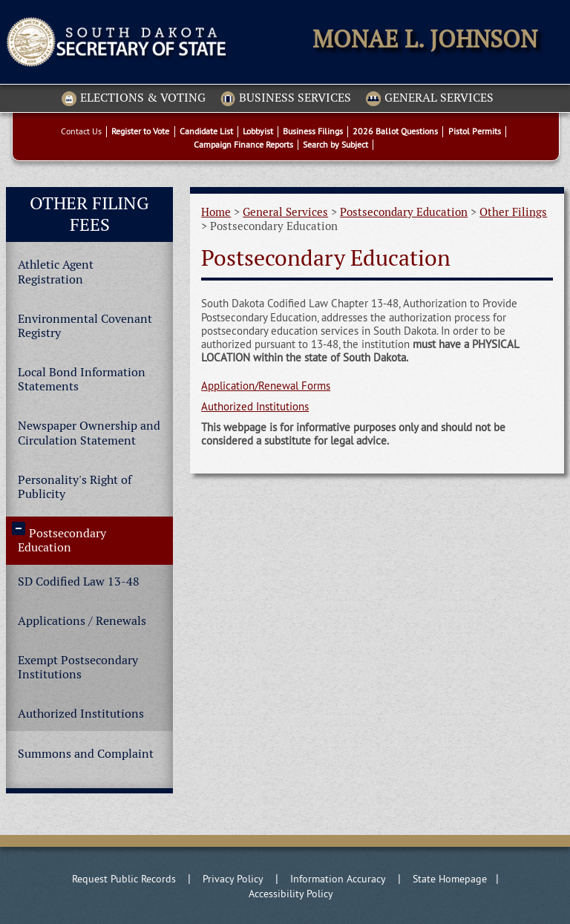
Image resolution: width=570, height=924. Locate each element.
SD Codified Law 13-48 (79, 581)
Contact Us (81, 131)
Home (216, 212)
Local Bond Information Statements (82, 379)
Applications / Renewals (82, 621)
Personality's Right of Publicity (75, 487)
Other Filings (513, 212)
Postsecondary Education (62, 540)
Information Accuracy (338, 879)
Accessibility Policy (291, 894)
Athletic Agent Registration (56, 272)
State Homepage (450, 879)
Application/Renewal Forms (266, 386)
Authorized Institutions (81, 714)
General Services (430, 99)
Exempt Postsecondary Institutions (78, 667)
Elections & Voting (134, 99)
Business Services (286, 99)
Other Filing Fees (89, 214)
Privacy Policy (233, 879)
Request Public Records (124, 879)
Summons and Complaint (86, 754)
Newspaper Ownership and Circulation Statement (89, 433)
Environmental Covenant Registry (85, 326)
